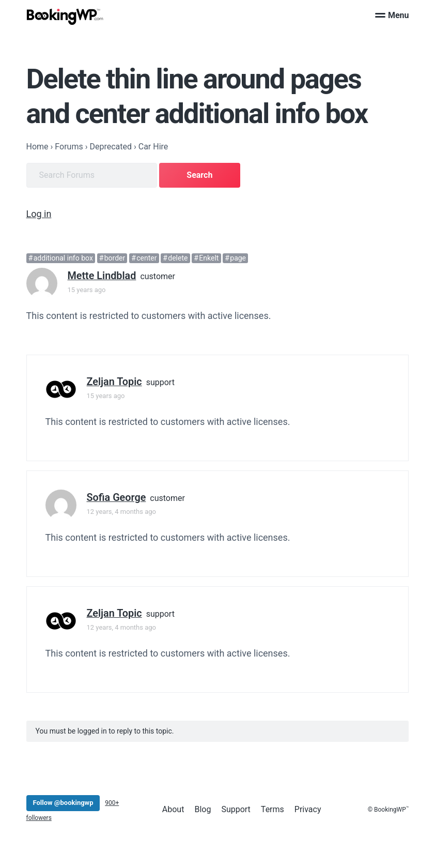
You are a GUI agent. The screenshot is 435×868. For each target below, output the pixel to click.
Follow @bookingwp (63, 803)
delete (178, 258)
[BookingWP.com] (65, 17)
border (115, 258)
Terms (273, 809)
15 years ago (87, 290)
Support (236, 809)
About (173, 809)
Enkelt (209, 258)
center (146, 258)
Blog (203, 809)
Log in (39, 214)
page (238, 258)
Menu (392, 15)
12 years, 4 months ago (121, 512)
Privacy (308, 809)
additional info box (63, 258)
